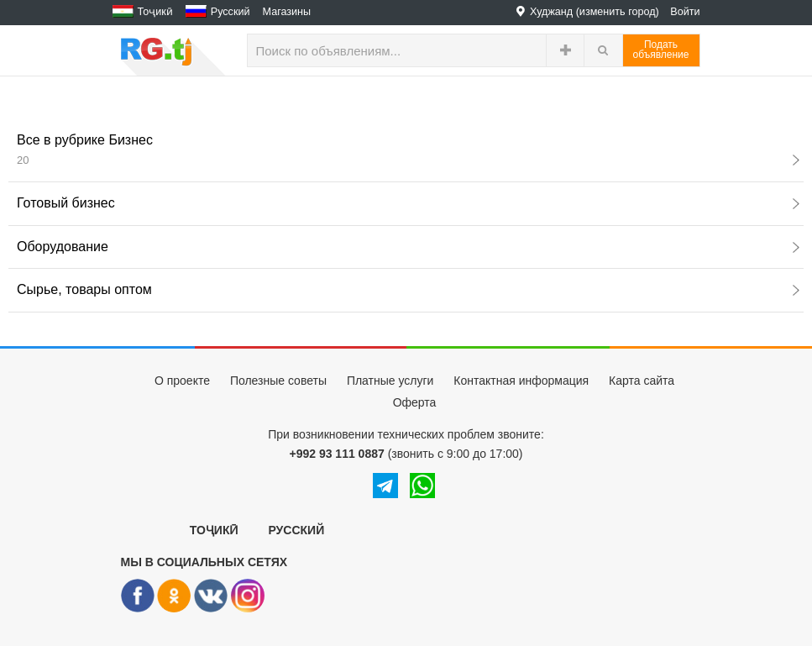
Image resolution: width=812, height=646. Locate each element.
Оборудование (408, 247)
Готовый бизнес (408, 203)
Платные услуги (390, 381)
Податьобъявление (661, 50)
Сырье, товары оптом (408, 289)
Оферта (415, 402)
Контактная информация (521, 381)
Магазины (287, 12)
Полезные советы (278, 381)
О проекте (182, 381)
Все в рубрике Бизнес (408, 150)
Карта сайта (642, 381)
